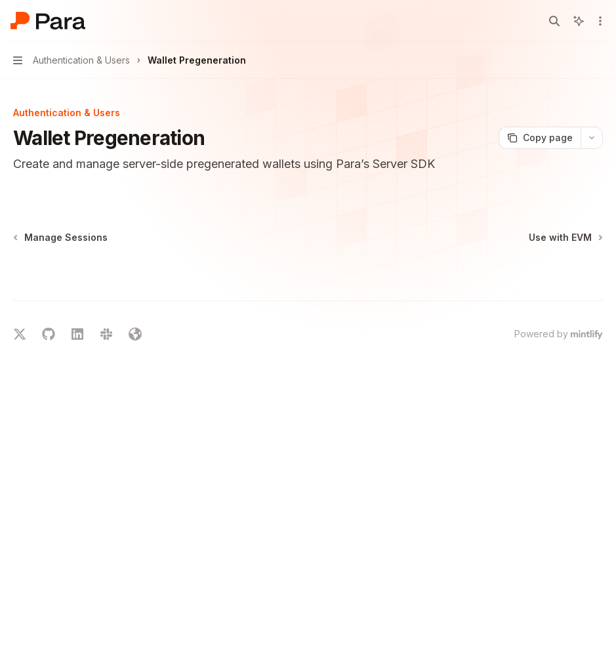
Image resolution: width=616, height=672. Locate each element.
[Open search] (554, 21)
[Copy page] (540, 138)
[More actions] (599, 21)
